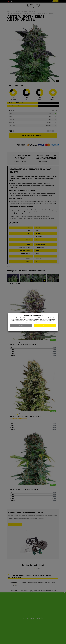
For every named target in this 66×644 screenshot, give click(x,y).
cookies (18, 322)
